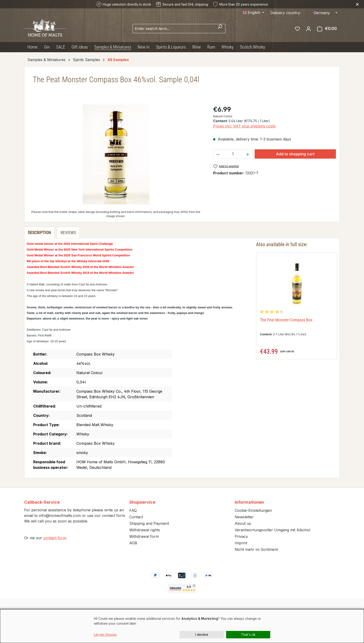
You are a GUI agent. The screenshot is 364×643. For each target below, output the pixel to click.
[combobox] (174, 29)
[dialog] (182, 626)
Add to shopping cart (295, 154)
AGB (133, 543)
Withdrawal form (144, 536)
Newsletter (244, 517)
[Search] (220, 29)
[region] (116, 154)
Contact (136, 517)
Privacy (241, 536)
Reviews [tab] (68, 233)
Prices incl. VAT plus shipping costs (244, 126)
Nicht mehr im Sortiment (256, 549)
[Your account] (309, 29)
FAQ (133, 510)
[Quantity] (233, 154)
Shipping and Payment (149, 523)
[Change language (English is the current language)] (253, 13)
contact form (55, 538)
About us (243, 523)
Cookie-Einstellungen (253, 510)
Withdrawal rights (145, 530)
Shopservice (142, 502)
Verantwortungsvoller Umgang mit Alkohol (272, 530)
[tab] (39, 233)
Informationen (249, 502)
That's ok (248, 635)
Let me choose (105, 635)
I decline (202, 635)
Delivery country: (286, 13)
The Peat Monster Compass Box (286, 320)
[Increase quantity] (248, 154)
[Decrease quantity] (218, 154)
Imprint (241, 543)
